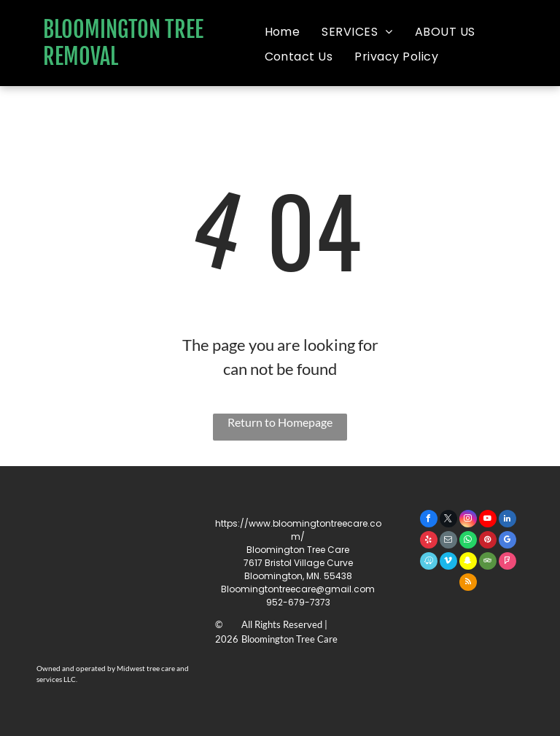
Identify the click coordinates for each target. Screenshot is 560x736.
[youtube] (488, 520)
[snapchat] (468, 563)
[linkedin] (507, 520)
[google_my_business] (507, 542)
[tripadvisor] (488, 563)
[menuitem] (283, 32)
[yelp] (429, 542)
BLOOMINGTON (102, 30)
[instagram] (468, 520)
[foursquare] (507, 563)
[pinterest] (488, 542)
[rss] (468, 584)
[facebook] (429, 520)
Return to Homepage (280, 422)
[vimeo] (448, 563)
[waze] (429, 563)
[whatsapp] (468, 542)
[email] (448, 542)
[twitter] (448, 520)
